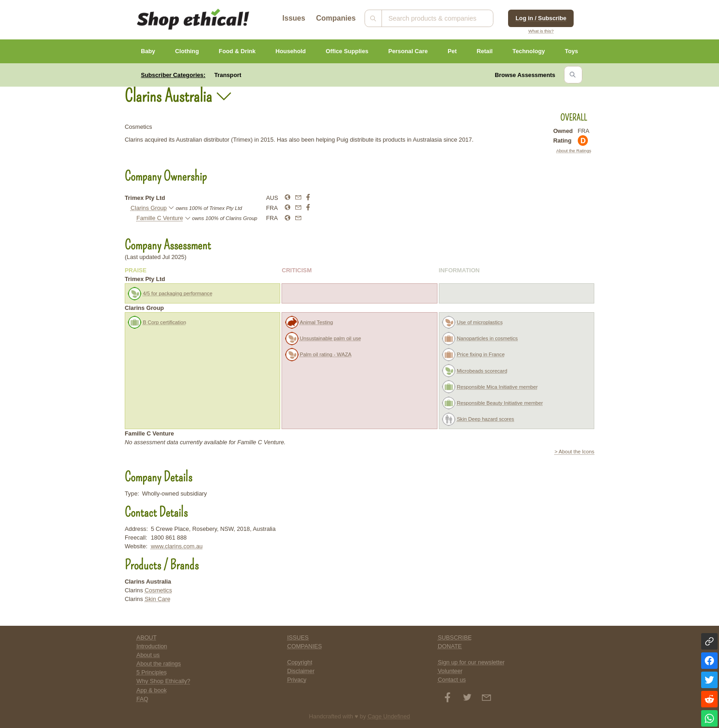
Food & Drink (237, 51)
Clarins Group (149, 208)
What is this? (541, 31)
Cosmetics (158, 590)
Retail (484, 51)
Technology (529, 51)
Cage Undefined (389, 716)
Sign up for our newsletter (471, 662)
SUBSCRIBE (455, 637)
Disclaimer (301, 671)
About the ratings (159, 664)
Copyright (300, 662)
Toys (572, 51)
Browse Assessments (525, 75)
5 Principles (152, 672)
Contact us (452, 680)
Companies (336, 18)
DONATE (450, 646)
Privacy (297, 680)
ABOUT (147, 637)
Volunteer (450, 671)
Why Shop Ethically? (163, 681)
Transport (228, 75)
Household (291, 51)
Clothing (187, 51)
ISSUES (298, 637)
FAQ (143, 699)
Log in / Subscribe (541, 18)
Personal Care (408, 51)
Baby (148, 51)
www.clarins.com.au (177, 546)
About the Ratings (574, 151)
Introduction (152, 646)
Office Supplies (347, 51)
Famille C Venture (160, 218)
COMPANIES (304, 646)
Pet (452, 51)
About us (148, 655)
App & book (152, 690)
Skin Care (157, 599)
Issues (294, 18)
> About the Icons (574, 452)
